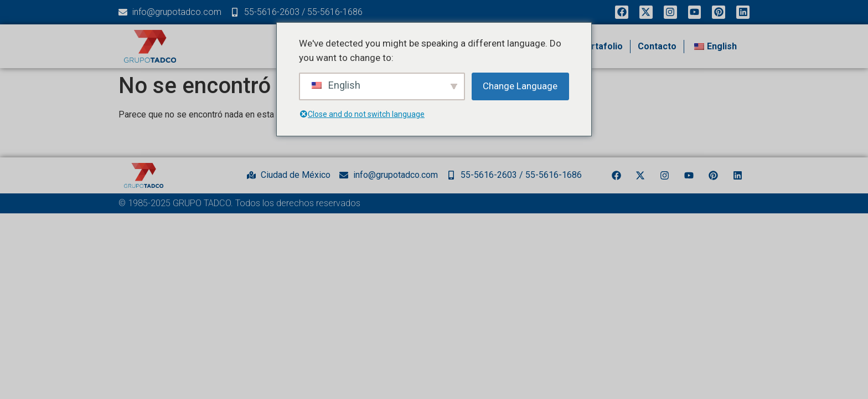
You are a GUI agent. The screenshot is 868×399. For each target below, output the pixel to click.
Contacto (657, 46)
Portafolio (601, 46)
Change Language (520, 86)
